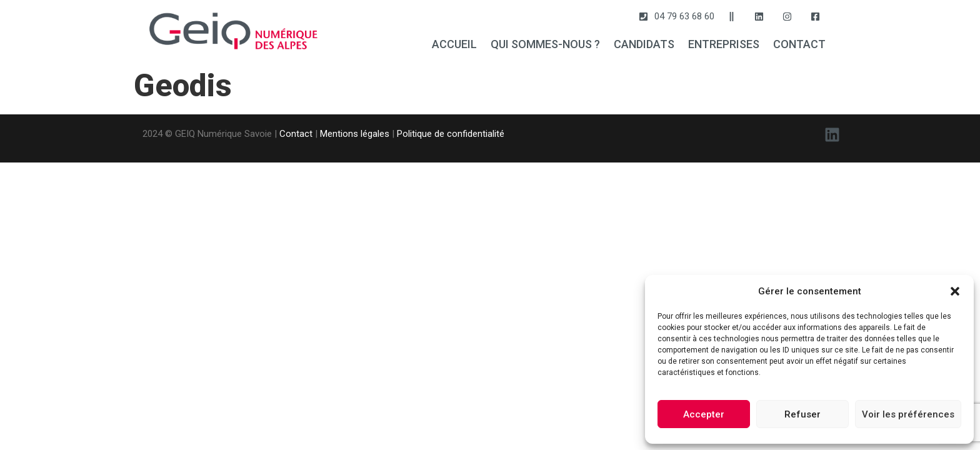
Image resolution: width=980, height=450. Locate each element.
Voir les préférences (908, 414)
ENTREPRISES (724, 44)
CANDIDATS (644, 44)
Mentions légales (355, 134)
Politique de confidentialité (451, 134)
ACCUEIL (454, 44)
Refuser (802, 414)
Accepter (704, 414)
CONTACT (799, 44)
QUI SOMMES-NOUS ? (545, 44)
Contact (296, 134)
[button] (955, 291)
